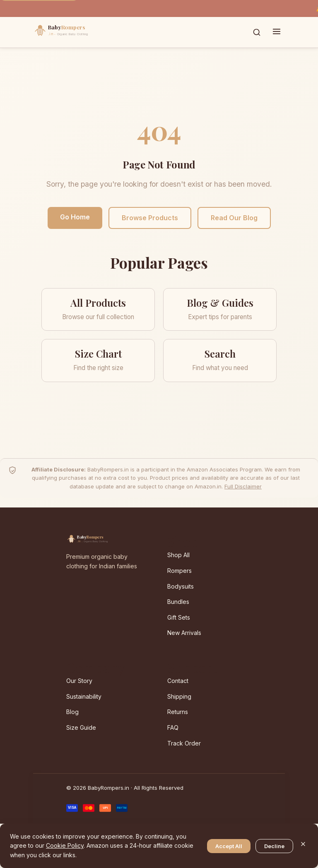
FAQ (173, 727)
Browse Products (150, 218)
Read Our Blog (234, 218)
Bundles (178, 602)
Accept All (229, 846)
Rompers (179, 571)
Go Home (75, 217)
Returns (178, 712)
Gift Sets (179, 617)
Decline (274, 846)
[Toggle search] (257, 32)
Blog (72, 712)
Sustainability (84, 696)
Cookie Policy (65, 845)
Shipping (179, 696)
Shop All (178, 555)
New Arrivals (184, 633)
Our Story (79, 681)
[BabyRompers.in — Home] (79, 32)
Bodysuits (181, 586)
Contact (178, 681)
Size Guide (81, 727)
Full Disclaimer (243, 486)
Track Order (184, 743)
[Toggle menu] (277, 32)
